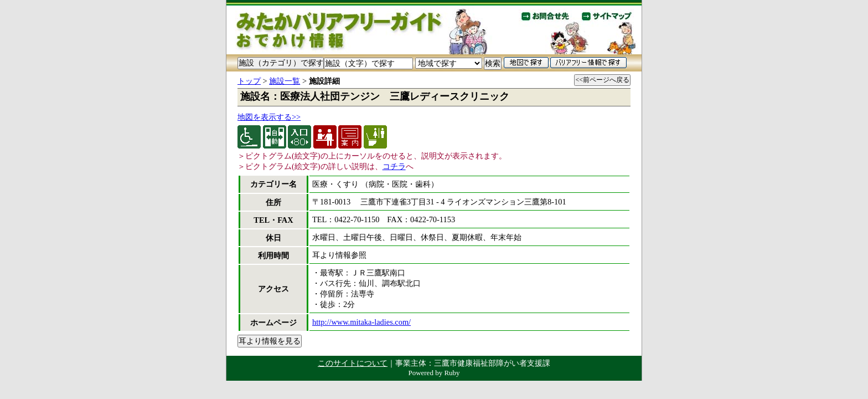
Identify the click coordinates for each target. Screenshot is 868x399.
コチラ (394, 166)
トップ (249, 81)
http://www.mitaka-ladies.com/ (361, 322)
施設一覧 (285, 81)
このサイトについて (353, 363)
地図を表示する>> (269, 117)
